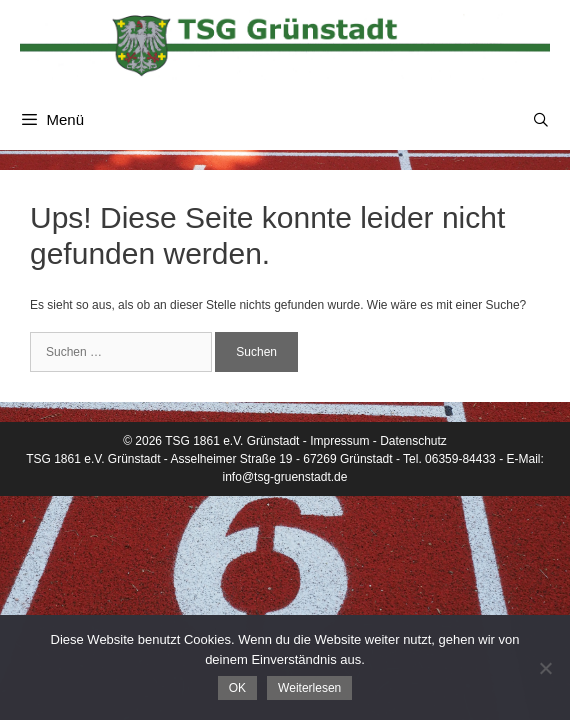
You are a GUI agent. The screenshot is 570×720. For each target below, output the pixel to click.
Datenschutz (413, 441)
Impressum (339, 441)
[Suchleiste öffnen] (541, 120)
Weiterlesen (309, 688)
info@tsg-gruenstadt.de (285, 477)
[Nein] (545, 668)
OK (237, 688)
